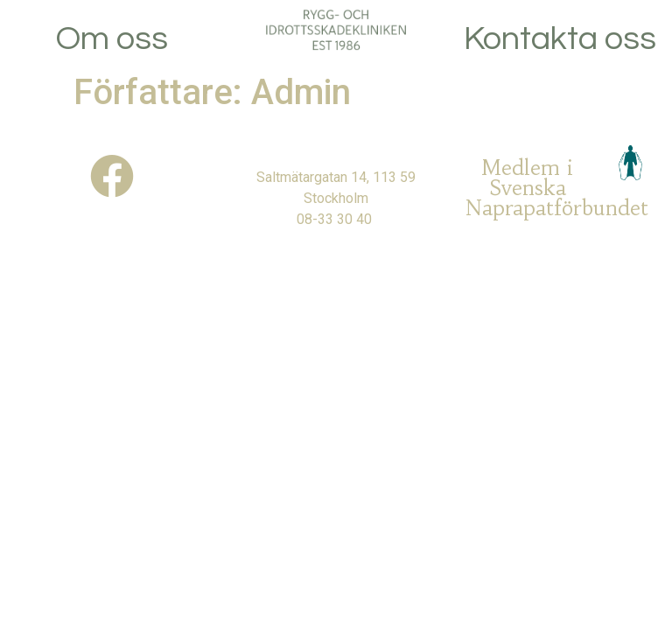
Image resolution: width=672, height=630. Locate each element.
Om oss (112, 39)
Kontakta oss (560, 39)
